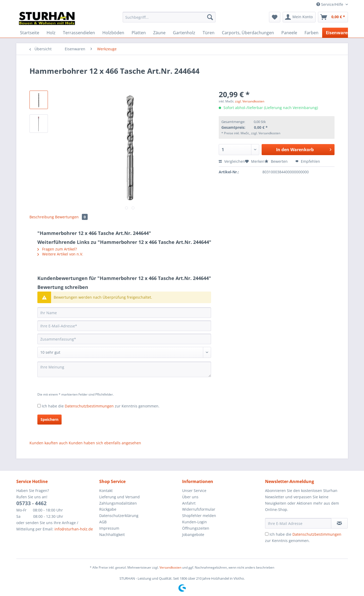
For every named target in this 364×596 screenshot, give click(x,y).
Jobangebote (193, 535)
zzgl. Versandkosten (250, 101)
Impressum (109, 528)
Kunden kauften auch (49, 443)
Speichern (49, 419)
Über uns (190, 497)
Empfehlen (308, 161)
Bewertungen (71, 217)
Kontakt (106, 491)
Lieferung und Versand (119, 497)
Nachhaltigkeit (112, 535)
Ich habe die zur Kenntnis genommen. (101, 406)
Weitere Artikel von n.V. (60, 254)
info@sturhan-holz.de (74, 529)
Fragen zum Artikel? (57, 249)
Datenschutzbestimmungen (89, 406)
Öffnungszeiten (196, 528)
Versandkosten (170, 567)
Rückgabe (108, 509)
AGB (103, 522)
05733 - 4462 (31, 503)
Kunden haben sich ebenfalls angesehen (105, 443)
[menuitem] (169, 20)
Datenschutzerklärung (119, 516)
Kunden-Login (195, 522)
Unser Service (194, 491)
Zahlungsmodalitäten (118, 503)
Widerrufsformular (199, 509)
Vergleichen (232, 161)
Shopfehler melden (199, 516)
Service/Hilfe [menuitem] (330, 4)
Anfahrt (189, 503)
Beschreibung (42, 217)
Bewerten (277, 161)
